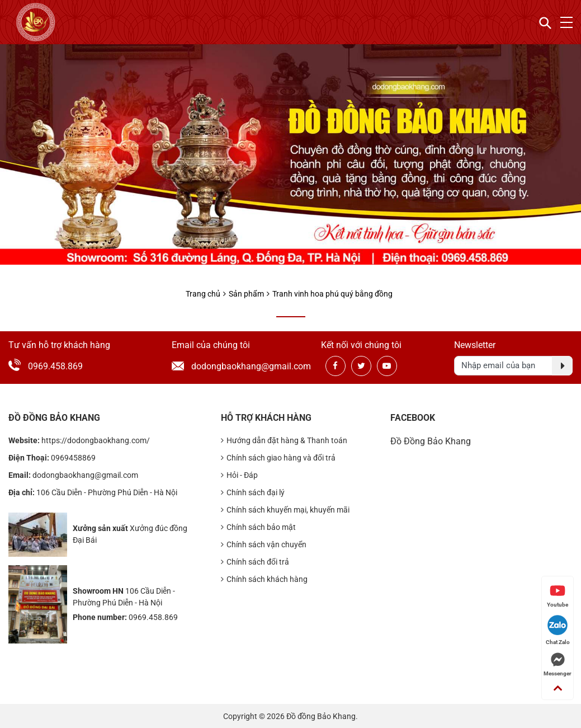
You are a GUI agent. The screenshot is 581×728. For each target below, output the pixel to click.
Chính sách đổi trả (255, 562)
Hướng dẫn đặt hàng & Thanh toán (284, 441)
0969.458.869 (55, 366)
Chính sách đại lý (253, 493)
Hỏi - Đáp (239, 475)
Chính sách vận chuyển (264, 545)
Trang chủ (203, 294)
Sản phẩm (246, 294)
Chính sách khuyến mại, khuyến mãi (285, 510)
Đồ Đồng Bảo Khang (431, 441)
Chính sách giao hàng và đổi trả (278, 458)
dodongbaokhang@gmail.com (230, 366)
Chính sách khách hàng (264, 579)
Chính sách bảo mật (258, 527)
